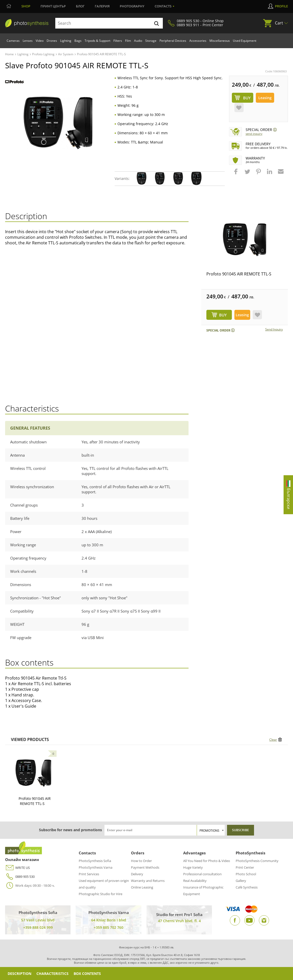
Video (40, 41)
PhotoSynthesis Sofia (95, 861)
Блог (80, 6)
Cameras (13, 41)
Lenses (28, 41)
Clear (273, 740)
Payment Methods (145, 867)
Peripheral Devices (173, 41)
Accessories (198, 41)
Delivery (137, 874)
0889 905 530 (20, 877)
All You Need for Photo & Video (207, 861)
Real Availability (195, 881)
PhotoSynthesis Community (257, 861)
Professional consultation (202, 874)
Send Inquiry (254, 134)
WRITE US (17, 868)
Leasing (265, 98)
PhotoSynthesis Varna (96, 867)
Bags (78, 41)
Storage (151, 41)
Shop (26, 6)
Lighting (66, 41)
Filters (118, 41)
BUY (223, 315)
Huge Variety (193, 867)
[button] (236, 174)
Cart (279, 23)
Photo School (246, 874)
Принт (53, 6)
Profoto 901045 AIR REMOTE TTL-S (239, 274)
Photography (132, 6)
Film (128, 41)
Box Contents (87, 974)
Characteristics (52, 974)
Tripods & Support (97, 41)
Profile (281, 6)
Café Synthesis (247, 887)
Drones (52, 41)
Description (19, 974)
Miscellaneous (220, 41)
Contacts (163, 6)
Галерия (102, 6)
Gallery (241, 881)
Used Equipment (245, 41)
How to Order (141, 861)
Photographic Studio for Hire (101, 894)
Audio (138, 41)
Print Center (245, 867)
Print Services (89, 874)
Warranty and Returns (148, 881)
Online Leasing (142, 887)
